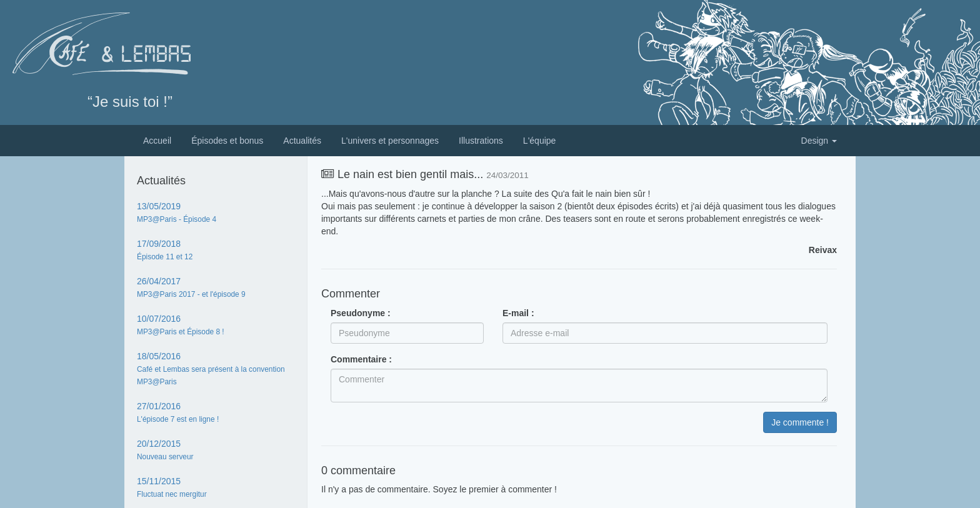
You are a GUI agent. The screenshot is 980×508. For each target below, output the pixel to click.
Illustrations (481, 141)
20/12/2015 (165, 450)
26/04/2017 (191, 287)
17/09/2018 (165, 250)
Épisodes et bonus (227, 141)
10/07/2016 (181, 325)
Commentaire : (361, 359)
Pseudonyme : (361, 313)
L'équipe (540, 141)
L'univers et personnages (390, 141)
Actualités (302, 141)
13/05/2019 (177, 212)
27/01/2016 (178, 412)
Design (819, 141)
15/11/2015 (172, 487)
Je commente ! (800, 422)
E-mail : (518, 313)
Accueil (157, 141)
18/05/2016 (211, 369)
